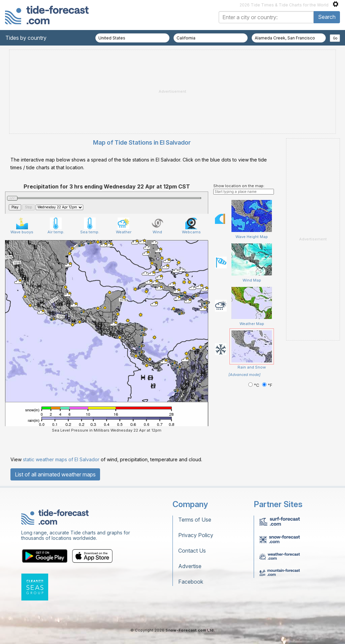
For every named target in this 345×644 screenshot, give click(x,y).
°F (267, 385)
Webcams (191, 226)
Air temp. (56, 226)
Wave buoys (22, 226)
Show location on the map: (239, 186)
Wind (158, 226)
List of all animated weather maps (55, 474)
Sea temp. (90, 226)
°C (254, 385)
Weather (124, 226)
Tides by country (26, 38)
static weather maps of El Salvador (61, 459)
